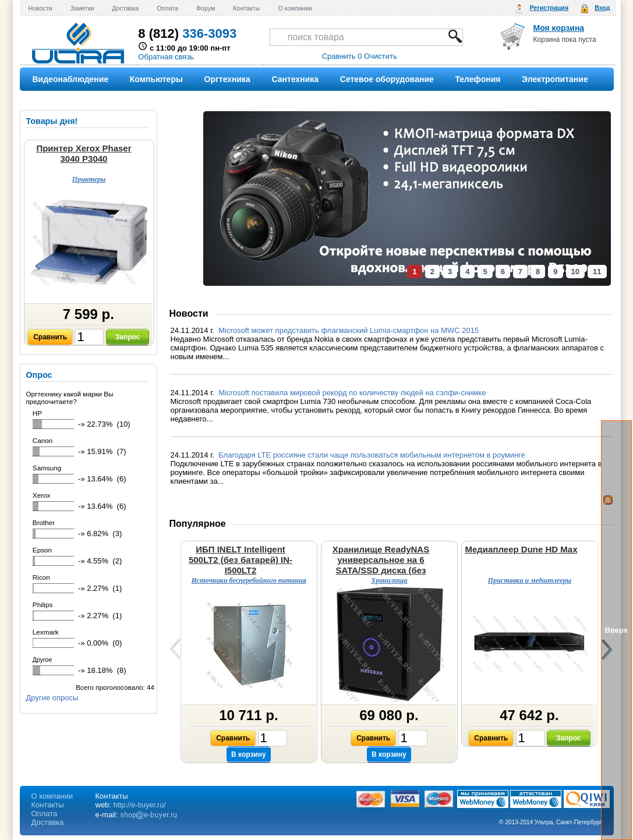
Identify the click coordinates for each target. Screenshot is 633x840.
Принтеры (89, 179)
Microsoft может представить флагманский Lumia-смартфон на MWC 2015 (350, 330)
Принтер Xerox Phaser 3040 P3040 (84, 153)
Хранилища (389, 580)
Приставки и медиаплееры (530, 580)
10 (575, 272)
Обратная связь (166, 57)
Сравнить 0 (342, 56)
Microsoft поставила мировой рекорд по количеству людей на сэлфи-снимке (353, 393)
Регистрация (549, 8)
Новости (40, 8)
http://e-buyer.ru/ (140, 805)
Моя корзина (559, 28)
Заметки (82, 8)
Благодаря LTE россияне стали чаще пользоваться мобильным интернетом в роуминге (373, 455)
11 (597, 272)
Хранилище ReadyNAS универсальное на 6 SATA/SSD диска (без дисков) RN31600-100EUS (381, 565)
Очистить (381, 56)
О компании (295, 8)
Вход (602, 8)
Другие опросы (52, 698)
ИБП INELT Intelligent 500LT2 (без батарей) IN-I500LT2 (241, 560)
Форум (206, 8)
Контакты (246, 8)
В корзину (249, 754)
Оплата (167, 8)
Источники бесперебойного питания (249, 580)
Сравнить (50, 337)
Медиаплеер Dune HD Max (521, 549)
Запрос (128, 337)
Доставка (126, 8)
